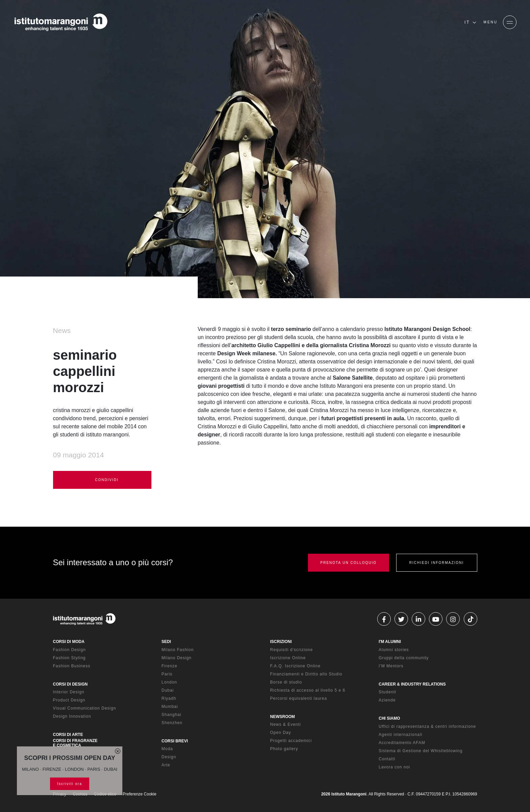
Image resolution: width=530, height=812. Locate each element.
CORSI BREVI (175, 741)
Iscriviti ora (70, 784)
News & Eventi (285, 724)
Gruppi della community (404, 658)
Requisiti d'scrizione (292, 650)
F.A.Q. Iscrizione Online (295, 666)
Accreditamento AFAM (402, 743)
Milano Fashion (178, 650)
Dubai (168, 690)
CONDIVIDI (102, 480)
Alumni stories (394, 650)
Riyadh (169, 698)
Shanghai (172, 715)
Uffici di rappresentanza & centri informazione (427, 726)
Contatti (387, 759)
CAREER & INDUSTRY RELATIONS (412, 684)
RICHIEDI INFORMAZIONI (437, 563)
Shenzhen (172, 723)
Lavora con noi (394, 767)
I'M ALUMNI (390, 642)
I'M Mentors (391, 666)
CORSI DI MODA (69, 642)
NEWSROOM (282, 717)
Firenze (170, 666)
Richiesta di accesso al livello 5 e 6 (308, 690)
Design (169, 757)
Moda (167, 749)
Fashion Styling (69, 658)
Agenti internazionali (400, 735)
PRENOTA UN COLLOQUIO (349, 563)
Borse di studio (286, 682)
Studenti (387, 692)
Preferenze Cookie (139, 794)
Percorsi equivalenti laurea (298, 698)
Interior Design (69, 692)
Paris (167, 674)
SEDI (166, 642)
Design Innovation (72, 716)
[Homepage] (61, 22)
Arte (166, 765)
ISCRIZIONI (281, 642)
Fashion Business (72, 666)
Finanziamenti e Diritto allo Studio (306, 674)
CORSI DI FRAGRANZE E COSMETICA (75, 743)
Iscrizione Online (288, 658)
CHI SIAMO (389, 718)
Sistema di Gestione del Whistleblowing (420, 751)
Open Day (281, 733)
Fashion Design (69, 650)
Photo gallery (284, 749)
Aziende (387, 700)
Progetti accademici (291, 741)
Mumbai (170, 707)
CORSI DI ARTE (68, 735)
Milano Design (177, 658)
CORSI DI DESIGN (70, 684)
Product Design (69, 700)
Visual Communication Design (85, 708)
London (169, 682)
